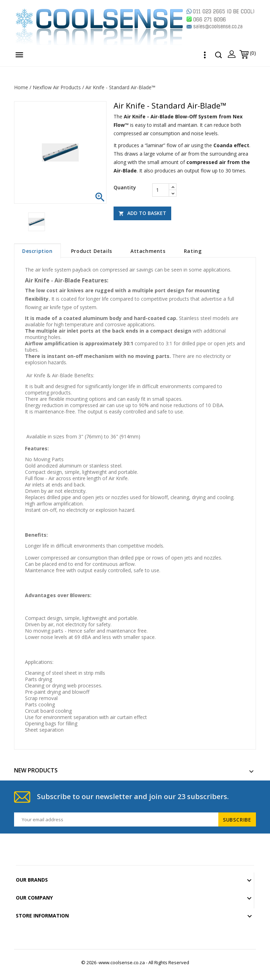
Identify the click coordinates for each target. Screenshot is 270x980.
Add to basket (142, 213)
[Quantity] (161, 190)
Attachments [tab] (148, 251)
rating (193, 251)
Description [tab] (37, 251)
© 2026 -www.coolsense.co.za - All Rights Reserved (135, 962)
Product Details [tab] (92, 251)
